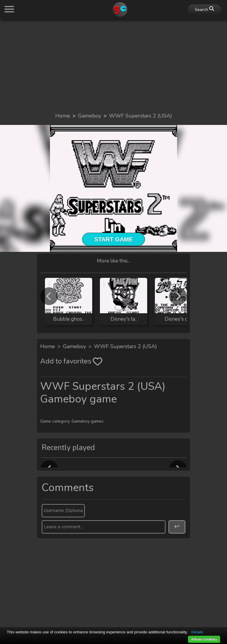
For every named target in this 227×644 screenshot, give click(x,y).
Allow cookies (204, 639)
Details (197, 632)
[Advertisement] (113, 66)
